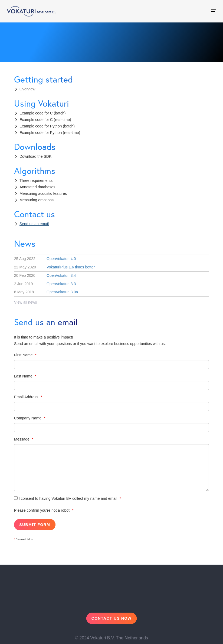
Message (22, 439)
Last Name (24, 376)
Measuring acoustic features (43, 193)
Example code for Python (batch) (47, 126)
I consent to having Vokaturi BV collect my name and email (66, 498)
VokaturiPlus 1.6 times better (54, 267)
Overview (27, 89)
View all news (26, 302)
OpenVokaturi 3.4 (45, 275)
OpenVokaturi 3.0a (46, 292)
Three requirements (36, 180)
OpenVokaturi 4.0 (45, 259)
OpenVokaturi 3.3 (45, 284)
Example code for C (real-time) (45, 120)
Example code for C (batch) (42, 113)
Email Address (27, 397)
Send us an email (34, 224)
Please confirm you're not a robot (42, 510)
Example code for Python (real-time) (50, 133)
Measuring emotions (37, 200)
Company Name (28, 418)
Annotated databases (37, 187)
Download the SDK (35, 156)
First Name (24, 355)
